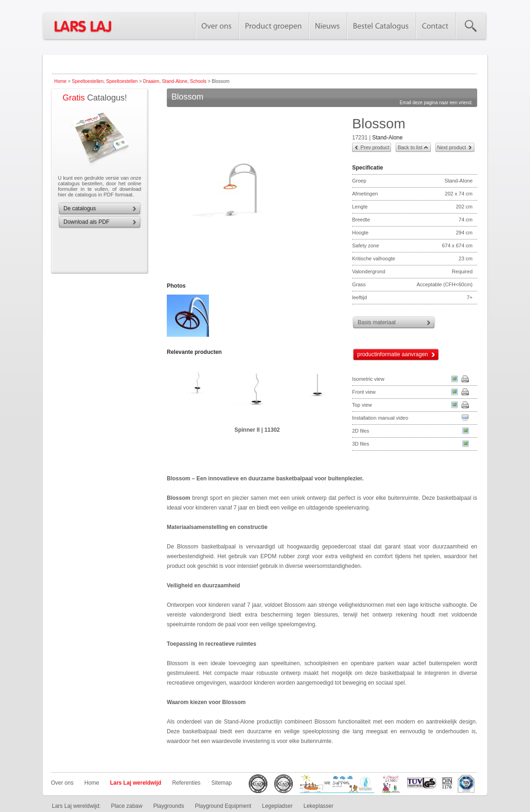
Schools (198, 81)
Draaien (151, 81)
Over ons (62, 783)
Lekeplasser (319, 806)
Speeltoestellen (88, 81)
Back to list (410, 147)
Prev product (375, 147)
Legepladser (278, 806)
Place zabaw (126, 806)
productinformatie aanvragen (393, 354)
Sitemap (221, 783)
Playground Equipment (223, 806)
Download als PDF (86, 222)
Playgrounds (169, 806)
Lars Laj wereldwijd (136, 783)
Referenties (186, 783)
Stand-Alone (174, 81)
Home (60, 81)
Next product (452, 147)
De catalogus (80, 208)
